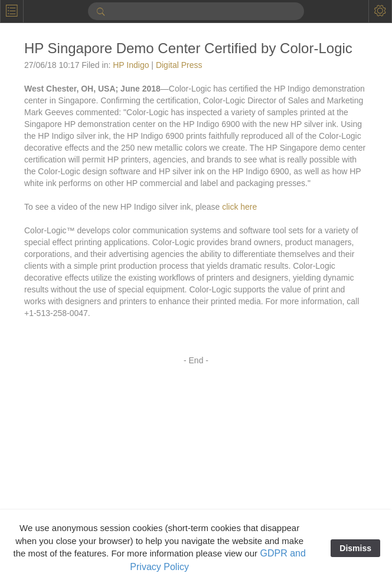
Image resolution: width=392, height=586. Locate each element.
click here (239, 207)
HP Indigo (131, 65)
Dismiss (355, 548)
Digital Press (179, 65)
